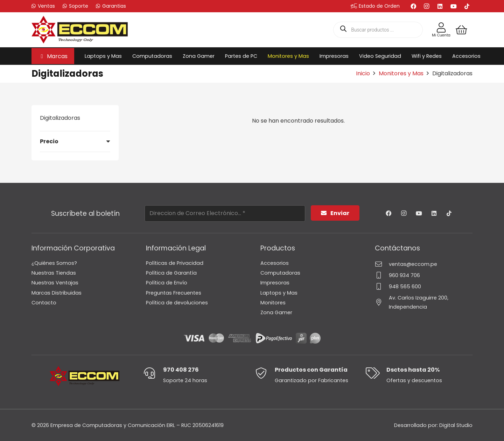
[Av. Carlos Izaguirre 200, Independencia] (382, 302)
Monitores (273, 303)
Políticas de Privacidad (175, 263)
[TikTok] (467, 6)
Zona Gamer (276, 312)
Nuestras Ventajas (55, 283)
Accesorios (275, 263)
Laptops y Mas (279, 293)
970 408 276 (181, 370)
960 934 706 (404, 275)
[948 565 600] (382, 286)
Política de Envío (167, 283)
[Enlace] (441, 28)
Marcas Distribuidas (57, 293)
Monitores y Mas (401, 73)
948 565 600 (405, 287)
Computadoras (280, 273)
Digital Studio (456, 425)
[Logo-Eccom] (80, 30)
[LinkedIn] (440, 6)
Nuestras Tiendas (54, 273)
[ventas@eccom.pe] (382, 264)
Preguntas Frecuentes (174, 293)
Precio (49, 141)
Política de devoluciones (177, 303)
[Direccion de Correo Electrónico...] (225, 213)
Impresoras (275, 283)
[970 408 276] (153, 373)
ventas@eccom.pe (413, 264)
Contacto (44, 303)
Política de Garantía (171, 273)
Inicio (363, 73)
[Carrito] (461, 30)
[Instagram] (427, 6)
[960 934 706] (382, 275)
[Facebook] (413, 6)
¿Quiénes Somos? (54, 263)
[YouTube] (454, 6)
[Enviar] (335, 213)
